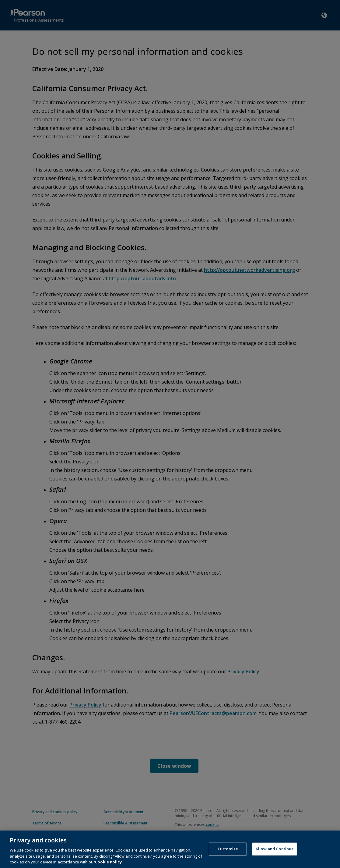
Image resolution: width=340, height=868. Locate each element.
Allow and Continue (275, 854)
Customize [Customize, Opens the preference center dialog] (228, 854)
